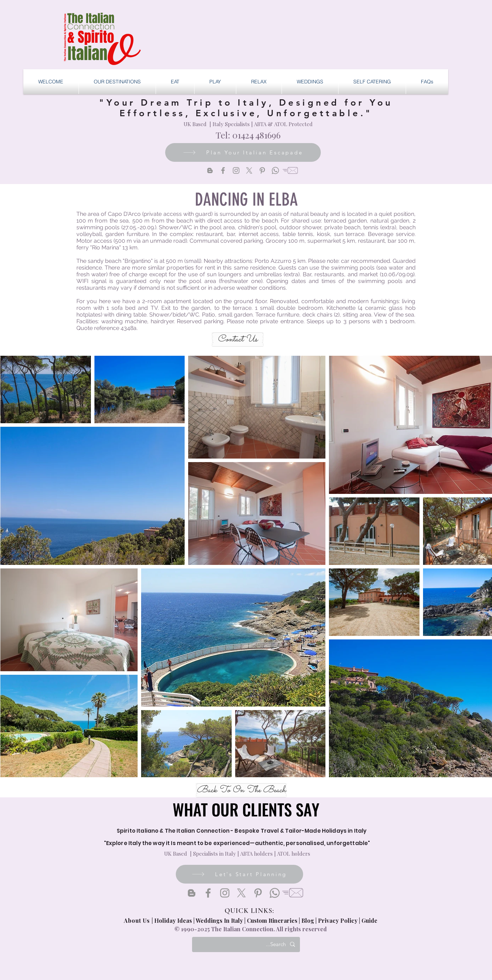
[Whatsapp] (275, 170)
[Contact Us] (238, 340)
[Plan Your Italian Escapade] (243, 152)
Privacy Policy (338, 920)
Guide (369, 920)
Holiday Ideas (174, 920)
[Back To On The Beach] (241, 790)
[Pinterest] (262, 170)
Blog (308, 920)
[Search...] (246, 944)
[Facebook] (223, 170)
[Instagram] (236, 170)
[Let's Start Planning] (239, 874)
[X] (249, 170)
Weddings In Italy (220, 920)
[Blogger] (210, 170)
